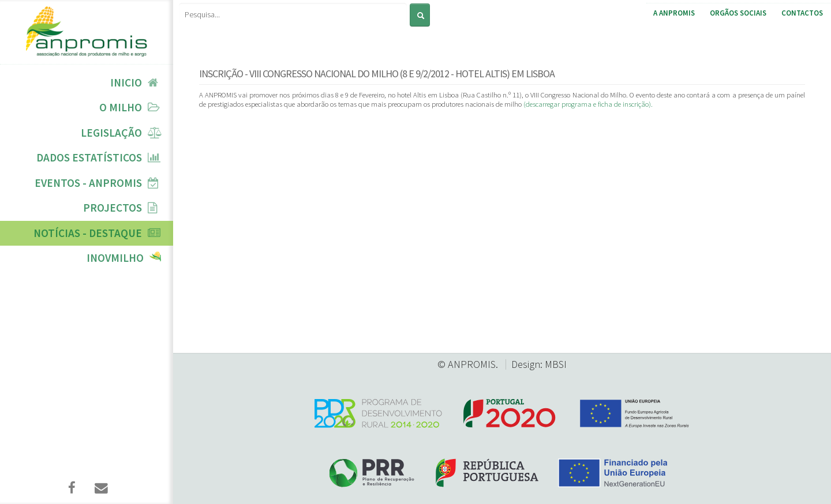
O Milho (121, 107)
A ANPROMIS (674, 13)
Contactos (802, 13)
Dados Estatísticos (89, 157)
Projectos (113, 208)
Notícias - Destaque (88, 233)
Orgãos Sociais (738, 13)
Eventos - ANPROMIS (88, 183)
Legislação (111, 133)
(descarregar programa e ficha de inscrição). (588, 104)
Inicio (126, 82)
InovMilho (115, 258)
